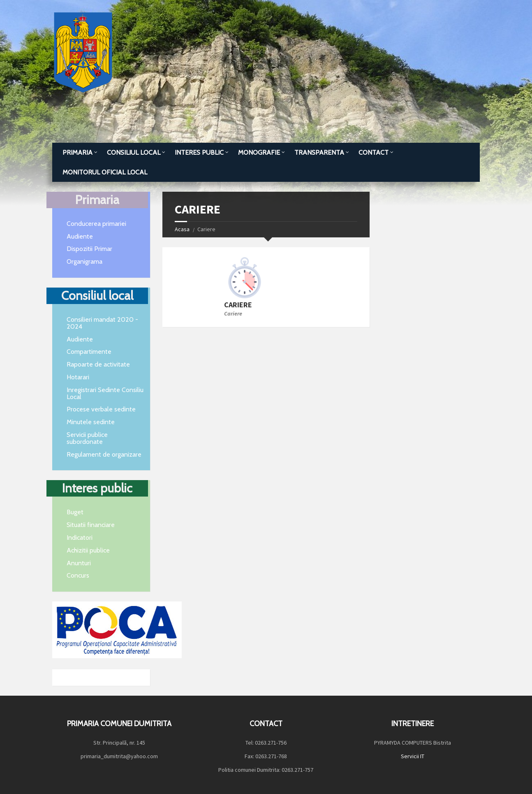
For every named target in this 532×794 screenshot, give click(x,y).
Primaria (77, 152)
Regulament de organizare (104, 454)
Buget (75, 512)
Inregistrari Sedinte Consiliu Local (105, 393)
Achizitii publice (88, 550)
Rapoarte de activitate (98, 364)
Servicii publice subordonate (87, 438)
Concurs (78, 575)
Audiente (80, 236)
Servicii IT (413, 756)
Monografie (259, 152)
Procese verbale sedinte (101, 409)
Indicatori (80, 537)
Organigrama (84, 261)
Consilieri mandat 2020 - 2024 (102, 323)
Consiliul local (134, 152)
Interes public (199, 152)
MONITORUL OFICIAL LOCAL (105, 172)
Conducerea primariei (96, 224)
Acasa (182, 229)
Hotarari (78, 377)
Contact (374, 152)
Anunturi (79, 563)
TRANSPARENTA (319, 152)
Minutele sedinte (91, 422)
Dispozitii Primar (89, 249)
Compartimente (89, 352)
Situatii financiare (91, 525)
